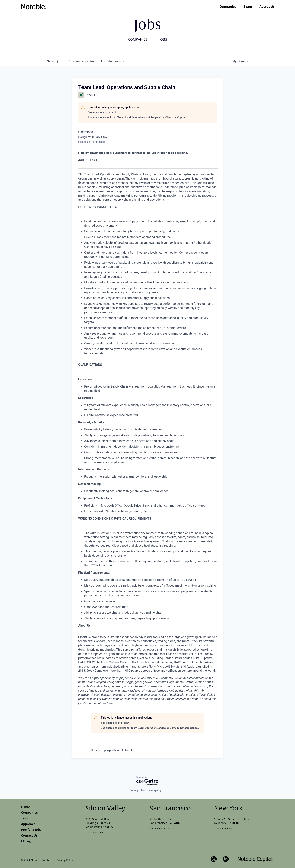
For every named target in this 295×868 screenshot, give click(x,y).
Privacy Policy (65, 860)
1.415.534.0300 (159, 828)
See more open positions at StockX (111, 750)
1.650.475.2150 (95, 832)
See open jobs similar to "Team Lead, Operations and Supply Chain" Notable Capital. (137, 118)
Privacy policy (138, 791)
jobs (55, 61)
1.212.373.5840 (224, 828)
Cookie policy (154, 791)
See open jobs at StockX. (103, 112)
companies (81, 61)
